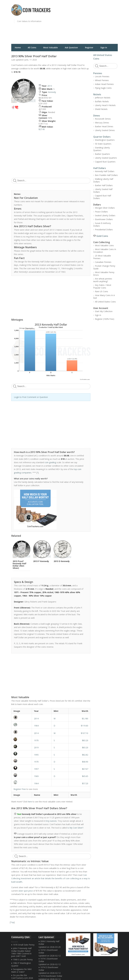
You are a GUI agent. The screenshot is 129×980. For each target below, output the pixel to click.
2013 (50, 86)
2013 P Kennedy (41, 561)
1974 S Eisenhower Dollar (48, 951)
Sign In (104, 47)
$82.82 (85, 755)
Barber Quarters (102, 154)
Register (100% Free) (105, 319)
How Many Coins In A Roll (104, 297)
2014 (36, 719)
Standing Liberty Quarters (102, 149)
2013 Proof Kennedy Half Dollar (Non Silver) (20, 565)
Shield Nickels (101, 109)
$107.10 (85, 733)
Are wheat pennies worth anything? (103, 280)
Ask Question (71, 47)
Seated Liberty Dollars (105, 215)
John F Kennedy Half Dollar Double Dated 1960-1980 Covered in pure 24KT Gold (21, 952)
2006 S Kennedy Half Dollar (49, 943)
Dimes (97, 116)
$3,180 (85, 719)
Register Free (20, 789)
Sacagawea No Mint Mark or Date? (21, 970)
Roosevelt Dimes (103, 119)
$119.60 (85, 726)
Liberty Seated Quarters (106, 158)
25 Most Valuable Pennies (102, 257)
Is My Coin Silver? (75, 828)
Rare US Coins (102, 291)
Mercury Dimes (102, 123)
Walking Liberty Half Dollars (103, 180)
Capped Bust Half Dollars (102, 197)
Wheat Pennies (102, 80)
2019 (36, 747)
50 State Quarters (103, 144)
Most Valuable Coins (104, 245)
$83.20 (85, 740)
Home (18, 47)
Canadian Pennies (103, 262)
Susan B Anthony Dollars (102, 224)
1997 (36, 769)
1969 (36, 776)
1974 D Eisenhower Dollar (48, 969)
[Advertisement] (97, 23)
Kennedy (52, 92)
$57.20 (85, 783)
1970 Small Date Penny (24, 945)
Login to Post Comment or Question (31, 397)
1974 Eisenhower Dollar (51, 976)
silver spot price (26, 891)
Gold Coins (102, 236)
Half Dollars (100, 168)
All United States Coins (105, 302)
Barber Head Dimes (104, 126)
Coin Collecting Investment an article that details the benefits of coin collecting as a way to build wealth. (51, 878)
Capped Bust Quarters (105, 162)
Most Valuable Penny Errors (104, 274)
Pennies (98, 73)
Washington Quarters (105, 140)
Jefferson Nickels (103, 98)
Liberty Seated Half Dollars (103, 191)
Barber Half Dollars (104, 185)
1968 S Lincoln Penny (23, 959)
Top (12, 922)
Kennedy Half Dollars (105, 171)
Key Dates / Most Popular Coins (102, 286)
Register (89, 47)
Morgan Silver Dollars (105, 208)
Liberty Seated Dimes (105, 130)
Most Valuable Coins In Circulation (105, 251)
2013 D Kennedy (62, 561)
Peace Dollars (101, 212)
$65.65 (85, 776)
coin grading (50, 462)
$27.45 (42, 129)
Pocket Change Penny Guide (104, 267)
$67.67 (85, 769)
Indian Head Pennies (104, 84)
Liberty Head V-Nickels (105, 105)
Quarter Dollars (102, 137)
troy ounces (51, 821)
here (30, 802)
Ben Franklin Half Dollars (106, 175)
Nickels (97, 94)
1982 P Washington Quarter (21, 964)
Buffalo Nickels (102, 101)
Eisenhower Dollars (104, 219)
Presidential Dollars (104, 230)
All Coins (32, 47)
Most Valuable (50, 47)
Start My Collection (104, 311)
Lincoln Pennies (102, 76)
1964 (36, 726)
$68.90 (85, 762)
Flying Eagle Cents (103, 88)
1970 (36, 740)
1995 (36, 755)
